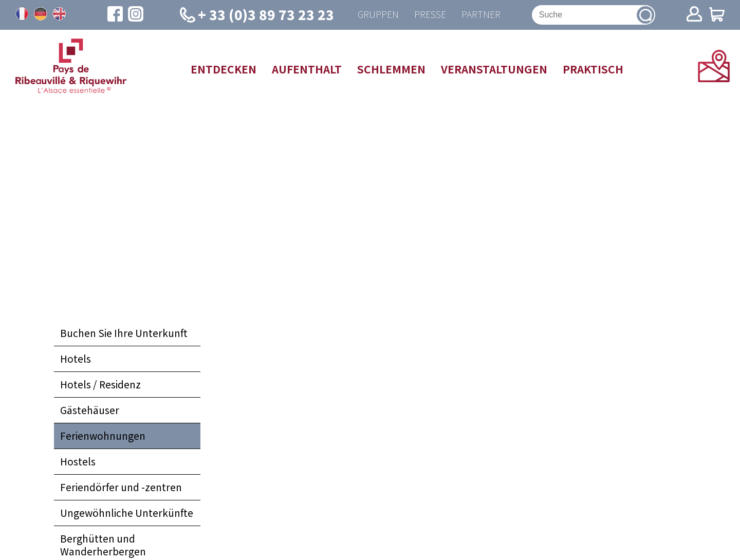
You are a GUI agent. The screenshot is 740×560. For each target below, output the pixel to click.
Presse (430, 15)
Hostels (78, 461)
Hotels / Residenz (100, 384)
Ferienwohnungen (103, 436)
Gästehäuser (90, 410)
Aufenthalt (307, 69)
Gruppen (378, 15)
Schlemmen (391, 69)
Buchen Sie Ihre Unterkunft (124, 333)
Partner (481, 15)
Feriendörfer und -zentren (121, 487)
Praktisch (593, 69)
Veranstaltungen (494, 69)
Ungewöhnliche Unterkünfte (127, 513)
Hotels (76, 359)
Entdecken (224, 69)
